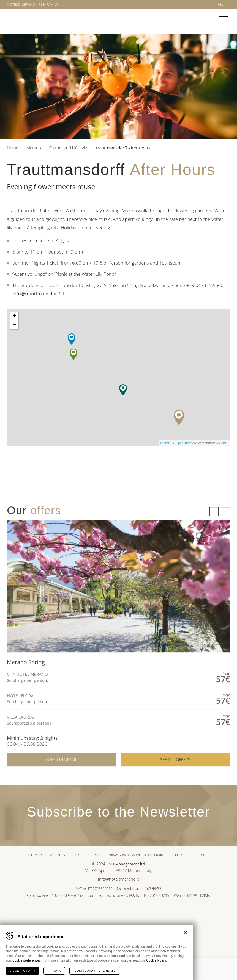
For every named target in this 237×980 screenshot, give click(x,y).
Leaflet (165, 443)
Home (13, 148)
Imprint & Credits (64, 855)
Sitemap (35, 855)
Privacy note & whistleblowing (137, 855)
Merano (27, 20)
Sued (109, 915)
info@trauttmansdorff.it (38, 293)
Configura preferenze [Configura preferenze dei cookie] (95, 971)
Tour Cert (128, 915)
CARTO (224, 443)
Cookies (94, 855)
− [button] (14, 325)
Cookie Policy (156, 960)
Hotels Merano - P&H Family (33, 4)
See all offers (175, 783)
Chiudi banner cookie (185, 932)
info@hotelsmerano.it (118, 879)
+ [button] (14, 316)
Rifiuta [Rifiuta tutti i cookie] (55, 971)
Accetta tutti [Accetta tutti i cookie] (23, 971)
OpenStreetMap (187, 443)
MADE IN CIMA (199, 896)
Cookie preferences (191, 855)
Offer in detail (62, 783)
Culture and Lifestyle (68, 148)
